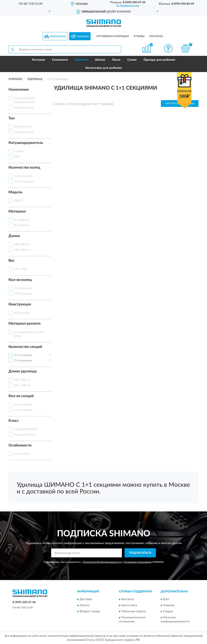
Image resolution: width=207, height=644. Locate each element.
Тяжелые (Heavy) (25, 435)
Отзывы (139, 36)
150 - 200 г (21, 269)
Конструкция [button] (20, 304)
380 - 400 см (22, 380)
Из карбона (22, 225)
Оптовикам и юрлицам (113, 36)
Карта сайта (129, 606)
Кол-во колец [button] (20, 280)
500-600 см (22, 250)
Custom (19, 151)
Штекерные (22, 313)
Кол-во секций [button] (21, 396)
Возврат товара (90, 612)
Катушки (39, 60)
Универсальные (24, 108)
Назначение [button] (19, 90)
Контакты (156, 36)
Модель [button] (15, 192)
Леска (116, 60)
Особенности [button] (20, 445)
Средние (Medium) (26, 429)
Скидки (168, 612)
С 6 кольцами (23, 176)
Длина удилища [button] (23, 371)
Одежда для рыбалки (159, 60)
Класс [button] (14, 421)
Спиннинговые (24, 132)
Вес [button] (12, 261)
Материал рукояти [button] (25, 324)
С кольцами (22, 454)
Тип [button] (12, 118)
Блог (166, 599)
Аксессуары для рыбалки (104, 68)
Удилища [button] (81, 60)
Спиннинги (60, 60)
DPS (17, 157)
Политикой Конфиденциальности (102, 562)
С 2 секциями (23, 355)
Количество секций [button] (25, 347)
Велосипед (58, 36)
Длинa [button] (14, 236)
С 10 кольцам (23, 294)
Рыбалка (83, 36)
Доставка (86, 599)
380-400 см (22, 244)
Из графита (22, 220)
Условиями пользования (138, 562)
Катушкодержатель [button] (26, 143)
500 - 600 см (22, 385)
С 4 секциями (23, 361)
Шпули (100, 60)
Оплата (84, 606)
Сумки (132, 60)
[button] (128, 5)
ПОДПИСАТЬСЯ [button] (140, 553)
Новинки (169, 606)
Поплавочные (23, 127)
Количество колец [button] (24, 168)
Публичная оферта (134, 612)
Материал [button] (17, 211)
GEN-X (18, 201)
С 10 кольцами (24, 182)
